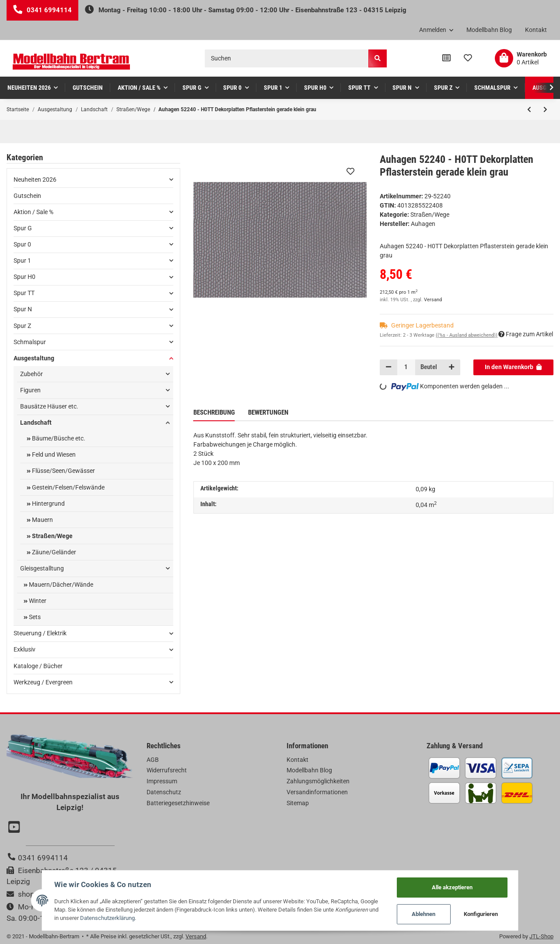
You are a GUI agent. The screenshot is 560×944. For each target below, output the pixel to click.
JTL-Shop (541, 936)
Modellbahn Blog (489, 30)
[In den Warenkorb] (513, 367)
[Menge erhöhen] (451, 367)
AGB (153, 760)
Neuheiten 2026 (35, 180)
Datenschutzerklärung (75, 917)
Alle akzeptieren (459, 886)
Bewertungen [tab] (268, 412)
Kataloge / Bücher (38, 666)
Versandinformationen (317, 792)
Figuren (30, 390)
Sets (34, 617)
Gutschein (27, 196)
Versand (433, 300)
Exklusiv (24, 649)
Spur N (23, 309)
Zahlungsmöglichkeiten (318, 781)
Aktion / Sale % (33, 212)
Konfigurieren (488, 914)
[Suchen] (287, 58)
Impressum (162, 781)
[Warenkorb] (521, 58)
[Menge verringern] (388, 367)
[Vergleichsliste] (446, 58)
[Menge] (406, 367)
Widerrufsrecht (167, 770)
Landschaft (36, 423)
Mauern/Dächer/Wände (60, 585)
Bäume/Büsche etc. (58, 438)
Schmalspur (30, 342)
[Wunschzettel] (468, 58)
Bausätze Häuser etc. (49, 406)
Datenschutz (164, 792)
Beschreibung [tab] (214, 412)
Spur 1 (22, 261)
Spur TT (24, 293)
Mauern (42, 520)
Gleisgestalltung (42, 568)
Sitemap (298, 803)
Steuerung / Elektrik (40, 633)
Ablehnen (430, 914)
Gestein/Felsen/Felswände (68, 487)
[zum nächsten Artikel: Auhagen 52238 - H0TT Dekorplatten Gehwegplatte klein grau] (545, 109)
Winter (37, 601)
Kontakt (536, 30)
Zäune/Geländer (53, 552)
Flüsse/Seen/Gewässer (63, 471)
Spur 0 (22, 244)
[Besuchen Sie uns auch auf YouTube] (15, 828)
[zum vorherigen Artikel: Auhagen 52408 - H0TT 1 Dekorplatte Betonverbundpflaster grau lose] (529, 109)
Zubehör (31, 374)
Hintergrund (48, 504)
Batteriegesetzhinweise (178, 803)
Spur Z (22, 326)
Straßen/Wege (430, 215)
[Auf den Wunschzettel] (350, 171)
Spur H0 (24, 277)
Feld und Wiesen (53, 454)
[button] (436, 30)
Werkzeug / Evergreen (43, 682)
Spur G (23, 228)
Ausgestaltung (34, 358)
